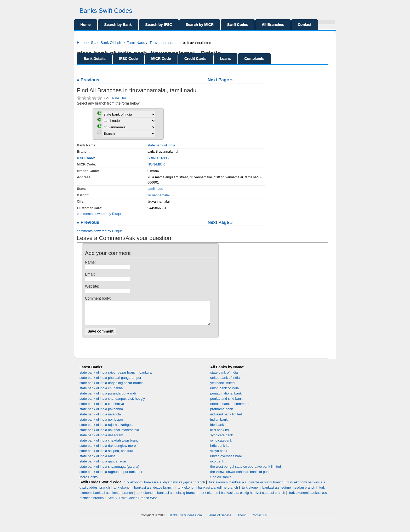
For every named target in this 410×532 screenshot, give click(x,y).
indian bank (219, 424)
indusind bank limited (226, 419)
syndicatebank (221, 445)
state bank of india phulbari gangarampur (110, 382)
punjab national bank (226, 398)
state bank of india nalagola (100, 419)
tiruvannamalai (159, 195)
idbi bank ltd (219, 429)
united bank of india (225, 382)
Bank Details (95, 59)
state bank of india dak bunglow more (108, 450)
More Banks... (90, 482)
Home (86, 25)
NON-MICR (156, 164)
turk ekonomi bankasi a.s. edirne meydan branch (278, 492)
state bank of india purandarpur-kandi (108, 398)
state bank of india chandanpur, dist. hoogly (112, 403)
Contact (305, 25)
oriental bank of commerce (230, 408)
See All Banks (221, 482)
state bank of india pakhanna (101, 414)
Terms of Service (220, 520)
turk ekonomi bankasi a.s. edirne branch (208, 492)
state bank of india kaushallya (102, 408)
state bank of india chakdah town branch (110, 445)
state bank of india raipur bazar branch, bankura (116, 377)
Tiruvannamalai (162, 43)
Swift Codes (238, 25)
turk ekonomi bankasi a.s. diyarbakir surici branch (246, 487)
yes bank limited (222, 388)
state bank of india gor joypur (101, 424)
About (241, 520)
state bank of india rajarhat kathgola (106, 429)
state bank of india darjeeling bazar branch (112, 388)
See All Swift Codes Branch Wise (133, 503)
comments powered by (100, 214)
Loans (226, 59)
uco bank (217, 466)
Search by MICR (200, 25)
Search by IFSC (159, 25)
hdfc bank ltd (220, 450)
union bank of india (224, 393)
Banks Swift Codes (106, 11)
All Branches (273, 25)
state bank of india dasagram (101, 440)
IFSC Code (129, 59)
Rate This (119, 98)
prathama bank (222, 414)
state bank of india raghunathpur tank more (112, 476)
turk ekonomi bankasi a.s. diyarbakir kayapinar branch (164, 487)
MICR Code (161, 59)
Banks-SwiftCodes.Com (185, 520)
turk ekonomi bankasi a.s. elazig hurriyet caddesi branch (243, 497)
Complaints (254, 59)
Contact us (259, 520)
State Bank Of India (107, 43)
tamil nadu (155, 189)
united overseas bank (226, 461)
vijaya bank (219, 456)
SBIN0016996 (158, 158)
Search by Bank (118, 25)
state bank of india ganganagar (103, 466)
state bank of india (161, 145)
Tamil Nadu (136, 43)
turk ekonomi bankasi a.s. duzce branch (144, 492)
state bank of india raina (98, 461)
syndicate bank (222, 440)
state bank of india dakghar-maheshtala (109, 435)
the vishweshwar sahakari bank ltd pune (240, 476)
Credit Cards (196, 59)
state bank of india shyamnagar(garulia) (109, 471)
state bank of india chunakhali (102, 393)
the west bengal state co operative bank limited (246, 471)
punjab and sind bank (226, 403)
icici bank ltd (220, 435)
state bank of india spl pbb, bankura (106, 456)
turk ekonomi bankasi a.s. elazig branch (167, 497)
